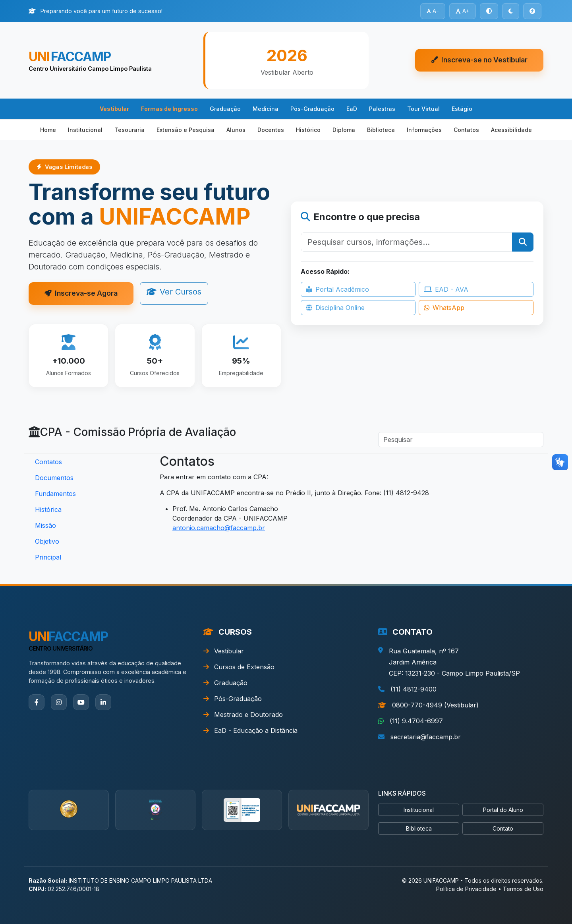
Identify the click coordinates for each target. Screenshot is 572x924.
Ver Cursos (174, 292)
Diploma (344, 130)
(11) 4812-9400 (414, 689)
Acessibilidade (511, 130)
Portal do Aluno (503, 810)
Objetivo (47, 541)
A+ (463, 11)
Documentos (54, 478)
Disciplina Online (335, 308)
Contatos (466, 130)
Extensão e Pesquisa (186, 130)
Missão (45, 525)
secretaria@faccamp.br (426, 737)
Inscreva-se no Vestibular (479, 60)
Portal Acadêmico (337, 289)
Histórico (308, 130)
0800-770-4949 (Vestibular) (435, 705)
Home (48, 130)
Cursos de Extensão (239, 667)
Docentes (271, 130)
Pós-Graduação (312, 109)
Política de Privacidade (466, 889)
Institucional (85, 130)
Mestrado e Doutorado (243, 715)
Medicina (266, 109)
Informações (424, 130)
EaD (352, 109)
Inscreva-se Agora (81, 293)
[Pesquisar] (407, 242)
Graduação (225, 109)
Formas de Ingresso (169, 109)
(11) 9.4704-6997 (416, 721)
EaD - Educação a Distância (250, 730)
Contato (503, 828)
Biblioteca (381, 130)
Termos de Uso (523, 889)
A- (433, 11)
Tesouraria (129, 130)
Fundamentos (55, 494)
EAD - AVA (446, 289)
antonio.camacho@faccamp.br (219, 528)
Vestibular (114, 109)
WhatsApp (444, 308)
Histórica (48, 509)
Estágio (462, 109)
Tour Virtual (423, 109)
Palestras (382, 109)
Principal (48, 557)
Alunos (236, 130)
